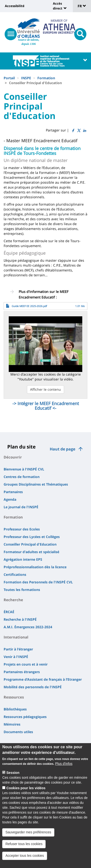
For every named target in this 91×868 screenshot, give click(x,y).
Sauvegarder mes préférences (28, 837)
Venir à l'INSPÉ (16, 657)
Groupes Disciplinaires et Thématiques (36, 484)
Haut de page (62, 449)
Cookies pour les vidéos (26, 792)
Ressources (14, 697)
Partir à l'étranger (18, 649)
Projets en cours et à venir (26, 664)
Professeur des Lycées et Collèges (32, 537)
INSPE (26, 78)
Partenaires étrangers (22, 672)
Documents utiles (18, 732)
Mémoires (12, 724)
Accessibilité (15, 6)
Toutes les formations (22, 590)
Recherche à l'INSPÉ (20, 619)
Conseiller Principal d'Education (30, 544)
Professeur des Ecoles (22, 529)
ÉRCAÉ (9, 612)
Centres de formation (22, 477)
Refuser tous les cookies (24, 848)
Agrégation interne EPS (23, 559)
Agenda (10, 499)
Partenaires (13, 492)
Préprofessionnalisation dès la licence (35, 567)
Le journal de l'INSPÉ (21, 507)
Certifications (15, 574)
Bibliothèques (15, 709)
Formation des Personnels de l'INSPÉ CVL (38, 582)
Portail (9, 78)
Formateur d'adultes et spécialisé (31, 552)
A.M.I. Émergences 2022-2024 (28, 627)
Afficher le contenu (45, 389)
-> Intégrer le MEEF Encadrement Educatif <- (46, 406)
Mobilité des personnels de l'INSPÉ (33, 687)
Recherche (13, 600)
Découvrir (13, 457)
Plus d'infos (64, 768)
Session (13, 777)
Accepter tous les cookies (25, 860)
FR (82, 6)
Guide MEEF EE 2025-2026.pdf (29, 306)
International (16, 637)
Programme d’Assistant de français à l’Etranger (43, 679)
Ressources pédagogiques (25, 717)
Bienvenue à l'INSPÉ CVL (24, 469)
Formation (46, 78)
